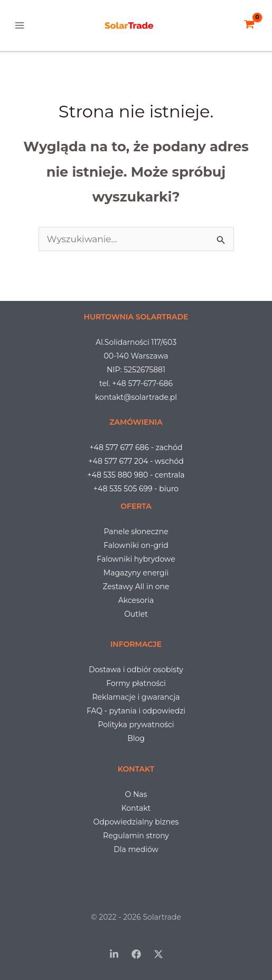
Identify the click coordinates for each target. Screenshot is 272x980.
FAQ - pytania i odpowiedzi (136, 711)
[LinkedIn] (114, 954)
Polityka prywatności (136, 725)
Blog (136, 738)
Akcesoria (136, 600)
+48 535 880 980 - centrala (136, 475)
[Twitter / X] (158, 954)
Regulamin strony (136, 836)
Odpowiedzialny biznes (136, 822)
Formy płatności (136, 683)
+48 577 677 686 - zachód (136, 447)
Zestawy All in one (136, 587)
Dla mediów (136, 849)
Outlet (136, 614)
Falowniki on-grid (136, 545)
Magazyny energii (136, 573)
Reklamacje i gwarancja (136, 697)
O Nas (136, 794)
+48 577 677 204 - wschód (136, 461)
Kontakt (136, 808)
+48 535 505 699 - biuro (136, 489)
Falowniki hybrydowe (136, 559)
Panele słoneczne (136, 532)
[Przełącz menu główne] (20, 25)
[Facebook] (136, 954)
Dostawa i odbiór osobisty (136, 670)
